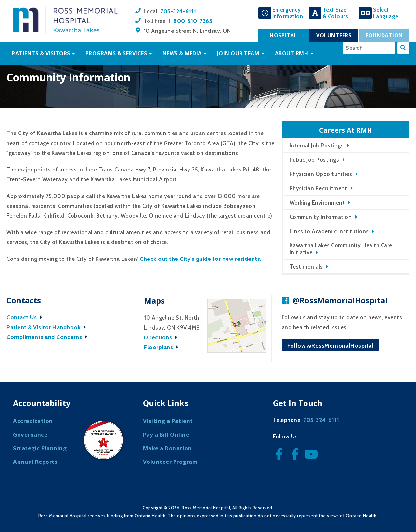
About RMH (292, 53)
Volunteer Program (170, 462)
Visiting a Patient (168, 421)
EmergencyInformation (288, 13)
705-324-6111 (178, 11)
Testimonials (306, 267)
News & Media (182, 53)
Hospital (283, 35)
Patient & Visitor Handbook (48, 327)
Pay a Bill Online (166, 434)
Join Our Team (238, 53)
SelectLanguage (386, 13)
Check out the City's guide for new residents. (201, 259)
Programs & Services (116, 53)
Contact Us (26, 317)
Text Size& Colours (336, 13)
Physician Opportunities (321, 174)
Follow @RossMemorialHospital (330, 345)
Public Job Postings (314, 160)
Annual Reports (35, 462)
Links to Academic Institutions (329, 231)
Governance (30, 434)
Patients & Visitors (41, 53)
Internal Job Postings (317, 146)
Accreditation (33, 421)
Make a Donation (168, 448)
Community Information (321, 217)
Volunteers (334, 35)
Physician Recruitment (318, 188)
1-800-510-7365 (190, 21)
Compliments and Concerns (49, 337)
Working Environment (317, 203)
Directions (162, 337)
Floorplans (163, 347)
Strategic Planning (40, 448)
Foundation (384, 35)
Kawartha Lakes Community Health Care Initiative (341, 249)
